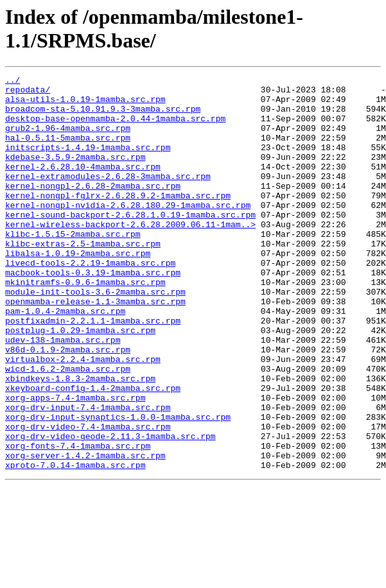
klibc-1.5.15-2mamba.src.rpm (73, 266)
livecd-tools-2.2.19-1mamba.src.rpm (90, 301)
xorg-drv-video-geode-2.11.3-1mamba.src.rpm (110, 509)
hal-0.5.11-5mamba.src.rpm (68, 151)
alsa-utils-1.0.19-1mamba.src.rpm (85, 105)
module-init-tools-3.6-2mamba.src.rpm (95, 336)
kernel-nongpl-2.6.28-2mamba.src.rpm (93, 209)
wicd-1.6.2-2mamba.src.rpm (68, 428)
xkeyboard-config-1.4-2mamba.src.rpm (93, 451)
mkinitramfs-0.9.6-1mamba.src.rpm (85, 324)
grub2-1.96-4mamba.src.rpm (68, 139)
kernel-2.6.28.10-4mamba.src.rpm (83, 186)
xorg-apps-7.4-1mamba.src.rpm (75, 463)
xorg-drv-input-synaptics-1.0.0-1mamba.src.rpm (118, 486)
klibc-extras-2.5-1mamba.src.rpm (83, 278)
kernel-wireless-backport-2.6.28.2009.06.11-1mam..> (130, 255)
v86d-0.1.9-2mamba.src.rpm (68, 405)
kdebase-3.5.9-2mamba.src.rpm (75, 174)
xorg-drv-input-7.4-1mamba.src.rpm (88, 474)
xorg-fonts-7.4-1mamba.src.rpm (78, 521)
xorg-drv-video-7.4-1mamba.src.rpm (88, 497)
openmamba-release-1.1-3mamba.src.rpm (95, 347)
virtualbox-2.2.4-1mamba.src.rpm (83, 417)
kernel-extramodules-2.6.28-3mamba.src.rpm (108, 197)
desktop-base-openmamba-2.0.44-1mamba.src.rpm (115, 128)
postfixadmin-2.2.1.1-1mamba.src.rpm (93, 370)
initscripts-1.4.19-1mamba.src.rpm (88, 162)
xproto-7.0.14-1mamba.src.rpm (75, 544)
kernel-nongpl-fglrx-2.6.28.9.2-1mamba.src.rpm (118, 220)
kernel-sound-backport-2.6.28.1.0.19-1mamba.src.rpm (130, 243)
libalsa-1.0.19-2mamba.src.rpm (78, 290)
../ (13, 82)
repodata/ (28, 93)
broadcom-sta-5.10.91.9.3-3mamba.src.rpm (103, 116)
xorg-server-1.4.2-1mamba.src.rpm (85, 532)
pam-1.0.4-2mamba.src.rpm (65, 359)
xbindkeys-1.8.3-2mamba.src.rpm (80, 440)
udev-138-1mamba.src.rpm (63, 393)
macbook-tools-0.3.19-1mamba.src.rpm (93, 313)
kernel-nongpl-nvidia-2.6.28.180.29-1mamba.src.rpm (128, 232)
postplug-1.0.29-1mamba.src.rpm (80, 382)
